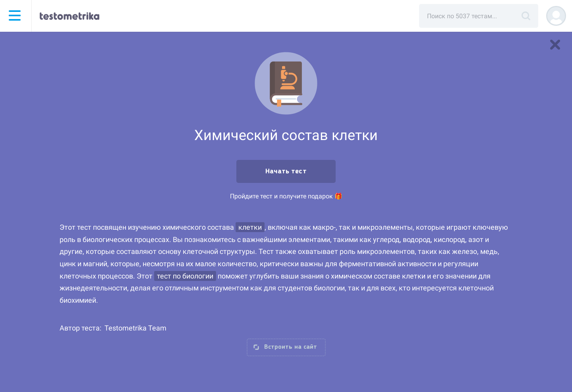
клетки (250, 227)
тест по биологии (185, 276)
